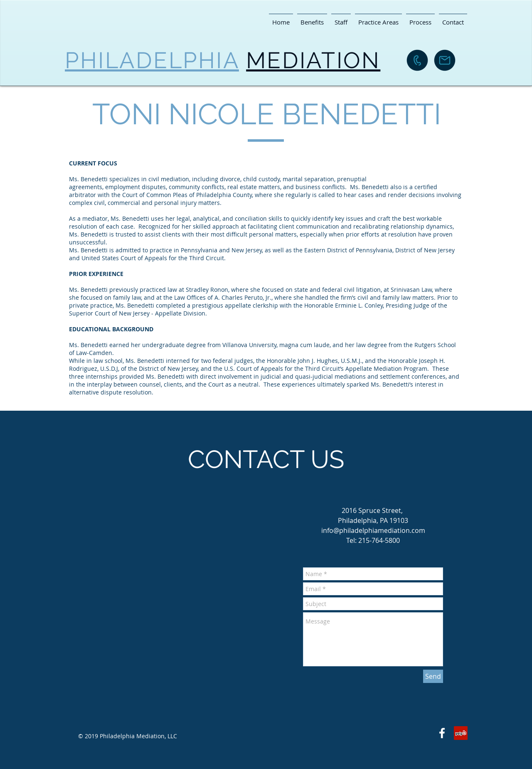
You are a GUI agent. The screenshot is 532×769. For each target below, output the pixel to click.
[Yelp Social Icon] (461, 733)
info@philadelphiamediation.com (373, 530)
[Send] (433, 676)
